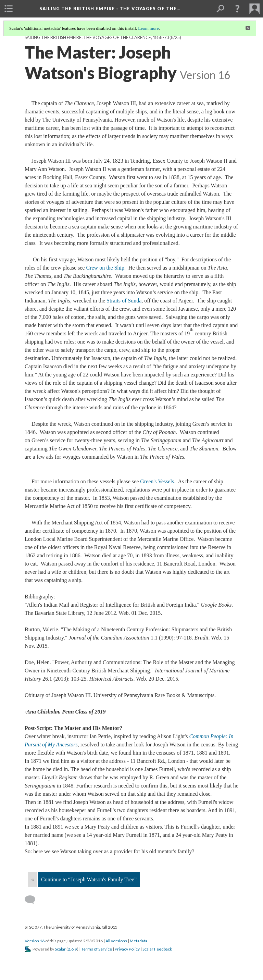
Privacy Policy (127, 949)
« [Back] (33, 879)
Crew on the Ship (105, 268)
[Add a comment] (33, 900)
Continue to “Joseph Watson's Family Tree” (89, 879)
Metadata (139, 941)
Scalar (60, 949)
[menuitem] (9, 9)
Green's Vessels (157, 481)
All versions (116, 941)
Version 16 (35, 941)
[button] (237, 9)
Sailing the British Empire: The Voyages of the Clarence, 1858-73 (97, 38)
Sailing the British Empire (110, 9)
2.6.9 (72, 949)
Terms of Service (97, 949)
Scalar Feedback (157, 949)
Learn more (148, 28)
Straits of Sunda (124, 301)
